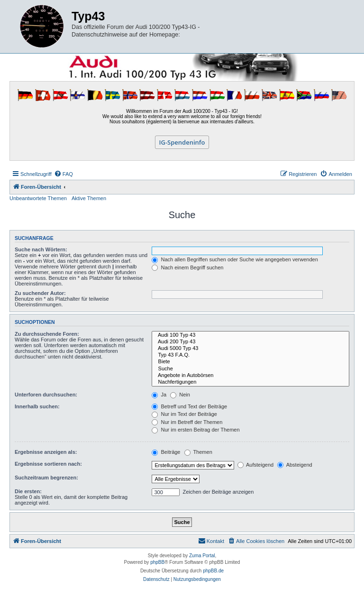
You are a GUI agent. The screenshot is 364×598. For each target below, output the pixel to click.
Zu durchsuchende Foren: (47, 334)
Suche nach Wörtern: (41, 249)
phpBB (157, 562)
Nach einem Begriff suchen (187, 267)
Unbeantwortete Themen (38, 198)
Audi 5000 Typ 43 (250, 349)
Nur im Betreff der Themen (187, 422)
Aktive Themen (89, 198)
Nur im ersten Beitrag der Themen (196, 430)
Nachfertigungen (250, 382)
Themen (198, 452)
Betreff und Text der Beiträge (189, 406)
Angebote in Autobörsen (250, 376)
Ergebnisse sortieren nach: (48, 464)
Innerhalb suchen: (37, 406)
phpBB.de (213, 571)
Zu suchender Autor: (40, 293)
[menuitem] (64, 174)
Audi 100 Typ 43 (250, 335)
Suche (250, 369)
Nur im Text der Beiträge (184, 414)
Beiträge (166, 452)
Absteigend (295, 465)
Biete (250, 362)
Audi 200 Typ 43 (250, 342)
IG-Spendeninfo (182, 142)
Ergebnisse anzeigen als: (46, 452)
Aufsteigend (256, 465)
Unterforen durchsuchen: (46, 395)
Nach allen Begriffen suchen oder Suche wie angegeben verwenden (235, 259)
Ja (159, 395)
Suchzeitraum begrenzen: (46, 478)
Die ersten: (28, 491)
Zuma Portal (202, 556)
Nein (180, 395)
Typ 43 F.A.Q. (250, 355)
